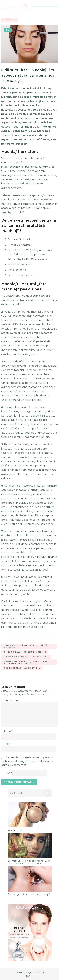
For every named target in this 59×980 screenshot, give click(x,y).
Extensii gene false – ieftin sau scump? (29, 894)
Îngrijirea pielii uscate (19, 830)
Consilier (19, 973)
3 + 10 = (8, 773)
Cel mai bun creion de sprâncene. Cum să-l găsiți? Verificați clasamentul (29, 862)
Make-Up (10, 20)
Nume (8, 731)
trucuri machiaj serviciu (22, 668)
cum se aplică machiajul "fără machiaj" (25, 646)
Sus (29, 976)
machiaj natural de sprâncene (26, 657)
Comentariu (10, 701)
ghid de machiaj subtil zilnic (25, 652)
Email (7, 744)
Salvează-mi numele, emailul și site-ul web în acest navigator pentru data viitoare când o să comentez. (28, 761)
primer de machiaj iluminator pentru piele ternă (25, 662)
